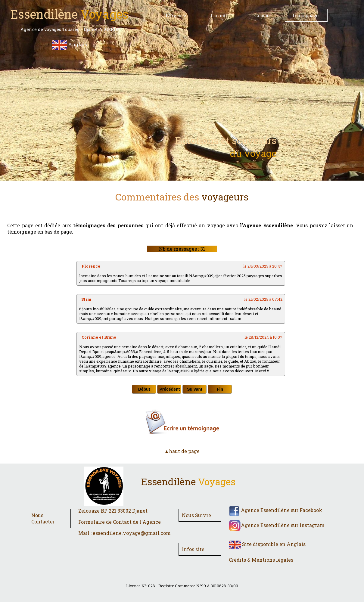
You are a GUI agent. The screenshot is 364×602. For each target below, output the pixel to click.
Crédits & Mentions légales (261, 560)
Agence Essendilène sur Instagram (277, 525)
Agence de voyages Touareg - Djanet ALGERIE (69, 29)
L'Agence (176, 15)
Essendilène (188, 481)
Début (144, 389)
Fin (220, 389)
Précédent (170, 389)
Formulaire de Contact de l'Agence (120, 522)
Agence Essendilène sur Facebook (275, 510)
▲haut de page (182, 451)
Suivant (195, 389)
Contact (263, 15)
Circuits (219, 15)
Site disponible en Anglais (267, 544)
